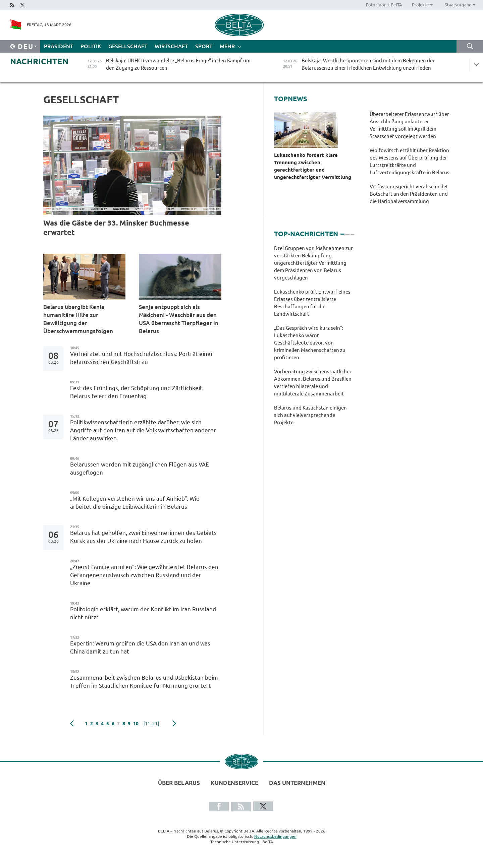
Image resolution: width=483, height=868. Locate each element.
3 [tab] (353, 231)
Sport (204, 46)
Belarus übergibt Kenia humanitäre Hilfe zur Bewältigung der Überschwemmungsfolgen (79, 319)
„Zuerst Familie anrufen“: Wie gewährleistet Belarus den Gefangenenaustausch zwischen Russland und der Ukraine (144, 575)
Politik (91, 46)
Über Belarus (179, 783)
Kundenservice (234, 783)
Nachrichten (39, 61)
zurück (72, 724)
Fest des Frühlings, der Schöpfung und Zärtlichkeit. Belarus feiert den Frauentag (137, 392)
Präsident (59, 46)
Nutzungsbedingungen (275, 836)
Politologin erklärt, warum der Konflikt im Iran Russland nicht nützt (143, 613)
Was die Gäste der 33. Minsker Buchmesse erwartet (116, 227)
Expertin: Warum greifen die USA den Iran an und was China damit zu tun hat (140, 647)
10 (136, 724)
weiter (174, 724)
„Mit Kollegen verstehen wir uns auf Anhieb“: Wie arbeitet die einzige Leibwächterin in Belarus (135, 503)
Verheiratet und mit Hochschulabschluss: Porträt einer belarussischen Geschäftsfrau (142, 358)
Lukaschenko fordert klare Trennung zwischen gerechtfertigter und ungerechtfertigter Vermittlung (313, 166)
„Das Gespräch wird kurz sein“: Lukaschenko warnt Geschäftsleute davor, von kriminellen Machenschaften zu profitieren (310, 343)
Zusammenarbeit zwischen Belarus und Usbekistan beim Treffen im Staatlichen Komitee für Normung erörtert (144, 681)
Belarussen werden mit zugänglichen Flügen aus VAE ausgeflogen (140, 468)
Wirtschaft (171, 46)
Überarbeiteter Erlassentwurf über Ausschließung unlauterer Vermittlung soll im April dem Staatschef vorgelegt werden (409, 125)
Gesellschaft (128, 46)
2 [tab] (347, 231)
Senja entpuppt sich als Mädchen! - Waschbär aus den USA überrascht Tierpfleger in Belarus (179, 319)
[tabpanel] (314, 339)
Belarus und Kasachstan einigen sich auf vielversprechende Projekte (310, 415)
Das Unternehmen (297, 783)
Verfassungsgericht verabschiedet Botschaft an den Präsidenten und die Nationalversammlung (409, 194)
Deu (26, 46)
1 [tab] (342, 231)
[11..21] (151, 724)
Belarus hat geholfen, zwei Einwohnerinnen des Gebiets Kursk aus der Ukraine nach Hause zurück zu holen (143, 537)
